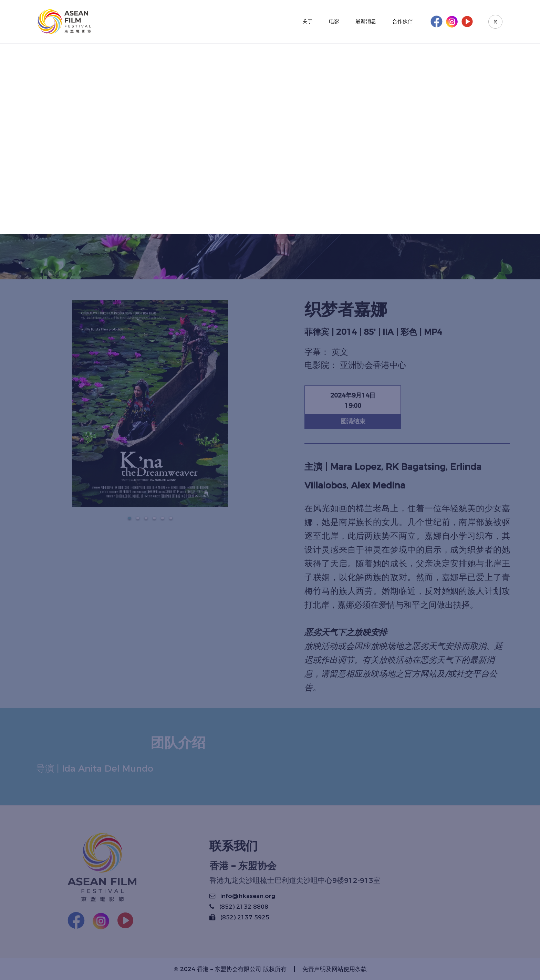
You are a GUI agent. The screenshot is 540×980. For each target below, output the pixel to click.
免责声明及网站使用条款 (335, 969)
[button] (129, 518)
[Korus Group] (64, 22)
